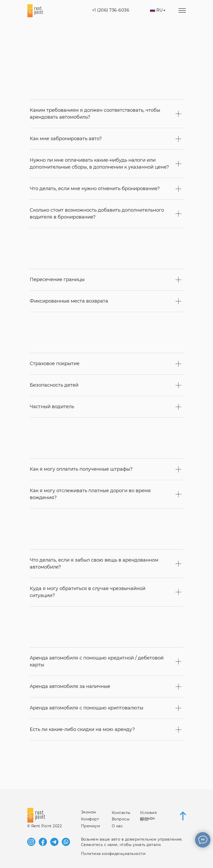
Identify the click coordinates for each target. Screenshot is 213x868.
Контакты (121, 813)
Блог (145, 820)
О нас (117, 826)
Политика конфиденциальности (113, 854)
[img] (164, 10)
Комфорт (90, 819)
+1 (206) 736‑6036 (111, 10)
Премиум (91, 826)
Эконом (89, 812)
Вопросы (121, 819)
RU (160, 10)
